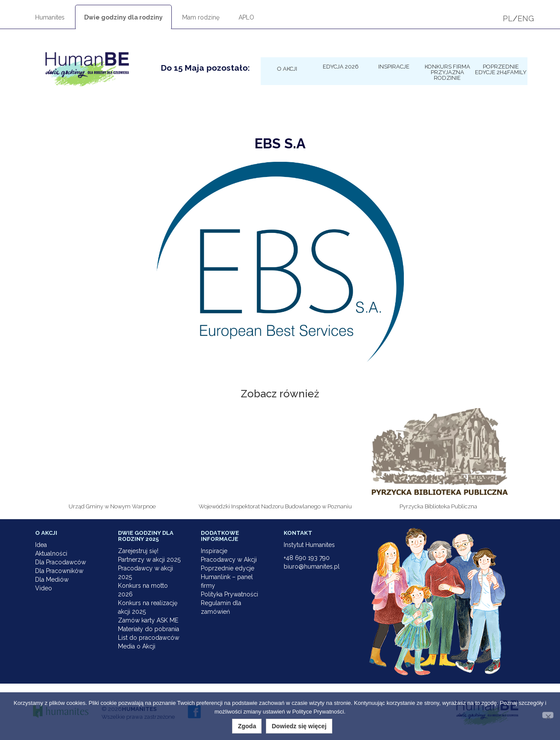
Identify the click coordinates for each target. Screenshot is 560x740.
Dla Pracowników (59, 571)
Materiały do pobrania (149, 629)
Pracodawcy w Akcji (229, 560)
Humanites (50, 17)
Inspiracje (394, 66)
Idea (41, 545)
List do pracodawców (149, 638)
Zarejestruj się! (138, 551)
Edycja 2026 (341, 66)
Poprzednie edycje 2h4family (501, 69)
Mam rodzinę (201, 17)
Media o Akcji (137, 646)
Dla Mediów (52, 580)
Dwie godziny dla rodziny (123, 17)
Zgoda (247, 726)
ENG (526, 18)
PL (508, 18)
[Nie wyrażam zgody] (548, 715)
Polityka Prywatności (229, 594)
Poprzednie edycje (228, 568)
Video (44, 588)
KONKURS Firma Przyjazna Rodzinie (447, 72)
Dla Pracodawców (61, 562)
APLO (246, 17)
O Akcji (287, 69)
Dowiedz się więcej (299, 726)
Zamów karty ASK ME (148, 620)
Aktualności (51, 553)
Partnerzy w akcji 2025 (149, 560)
